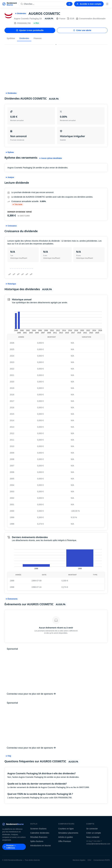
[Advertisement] (56, 67)
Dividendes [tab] (24, 38)
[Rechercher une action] (42, 4)
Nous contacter (93, 837)
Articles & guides (66, 837)
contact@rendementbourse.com (98, 844)
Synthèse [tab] (11, 38)
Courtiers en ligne (66, 829)
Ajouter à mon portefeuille (30, 30)
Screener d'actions (38, 829)
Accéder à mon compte (89, 4)
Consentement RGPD (102, 860)
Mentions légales (79, 860)
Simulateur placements (68, 833)
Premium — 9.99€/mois (10, 847)
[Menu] (107, 4)
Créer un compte (93, 833)
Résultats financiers (39, 837)
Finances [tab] (38, 38)
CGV (89, 860)
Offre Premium (65, 841)
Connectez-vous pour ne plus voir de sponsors (31, 694)
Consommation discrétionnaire (91, 19)
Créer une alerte (82, 30)
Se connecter (92, 829)
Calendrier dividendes (40, 833)
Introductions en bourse (41, 846)
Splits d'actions (37, 841)
